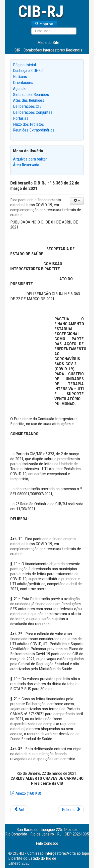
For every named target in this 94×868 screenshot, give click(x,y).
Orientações (23, 82)
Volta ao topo (78, 853)
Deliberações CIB (27, 106)
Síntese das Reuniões (31, 94)
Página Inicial (24, 65)
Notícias (20, 76)
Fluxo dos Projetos (28, 124)
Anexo (26, 793)
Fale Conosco (47, 843)
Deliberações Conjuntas (33, 112)
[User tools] (77, 201)
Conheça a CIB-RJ (28, 70)
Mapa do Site (48, 42)
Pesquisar (44, 24)
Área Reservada (26, 165)
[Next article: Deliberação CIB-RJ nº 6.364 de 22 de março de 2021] (71, 810)
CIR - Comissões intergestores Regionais (48, 50)
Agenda (19, 88)
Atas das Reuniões (29, 100)
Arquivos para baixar (30, 159)
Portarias (21, 118)
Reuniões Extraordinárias (34, 130)
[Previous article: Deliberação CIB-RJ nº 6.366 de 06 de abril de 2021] (19, 810)
